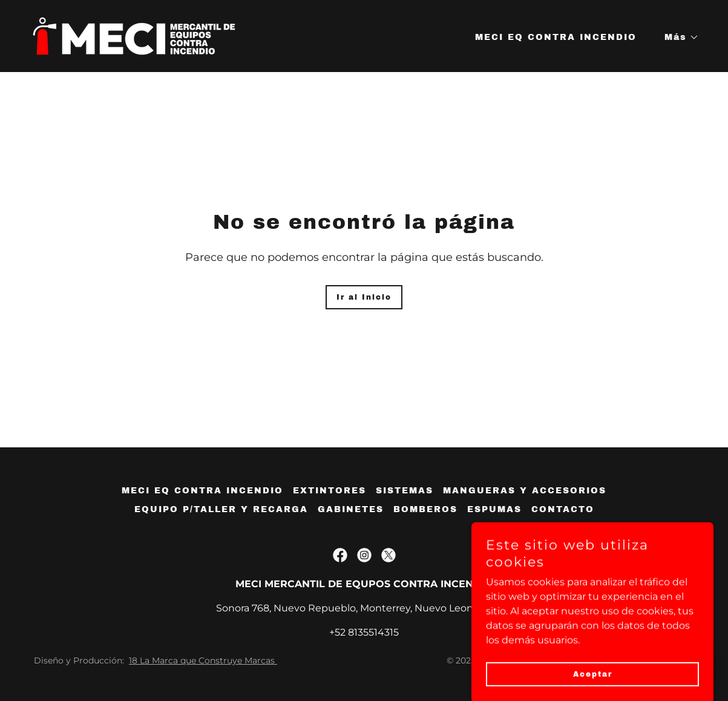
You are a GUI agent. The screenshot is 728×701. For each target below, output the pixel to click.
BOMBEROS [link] (425, 509)
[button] (677, 38)
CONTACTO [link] (563, 509)
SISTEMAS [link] (405, 491)
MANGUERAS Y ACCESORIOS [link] (525, 491)
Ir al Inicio (364, 297)
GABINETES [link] (351, 509)
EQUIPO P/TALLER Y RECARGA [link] (221, 509)
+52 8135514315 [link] (364, 632)
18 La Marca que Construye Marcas (203, 660)
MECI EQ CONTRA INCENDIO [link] (556, 37)
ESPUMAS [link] (494, 509)
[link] (134, 35)
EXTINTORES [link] (330, 491)
